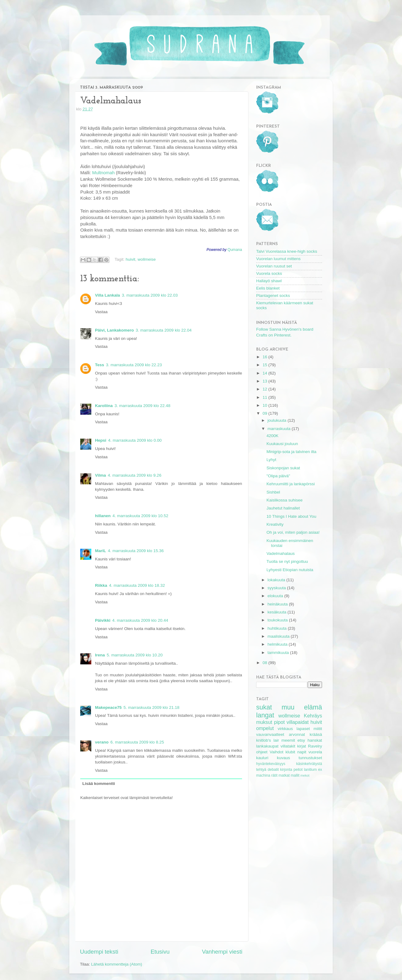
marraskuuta (280, 429)
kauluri (262, 758)
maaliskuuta (279, 636)
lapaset (303, 729)
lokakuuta (277, 580)
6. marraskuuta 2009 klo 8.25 (137, 742)
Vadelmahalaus (281, 553)
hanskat (315, 740)
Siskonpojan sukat (283, 468)
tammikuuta (279, 653)
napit (302, 752)
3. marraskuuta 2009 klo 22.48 (142, 406)
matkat (284, 775)
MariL (100, 551)
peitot (298, 770)
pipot (279, 722)
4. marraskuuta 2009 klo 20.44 (140, 620)
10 (265, 405)
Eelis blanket (268, 288)
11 (265, 397)
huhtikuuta (278, 628)
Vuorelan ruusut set (274, 266)
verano (102, 742)
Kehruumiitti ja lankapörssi (291, 484)
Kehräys (313, 716)
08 (265, 663)
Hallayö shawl (269, 281)
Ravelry (315, 746)
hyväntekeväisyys (271, 764)
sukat (264, 707)
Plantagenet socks (273, 296)
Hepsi (101, 440)
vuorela (315, 752)
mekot (305, 775)
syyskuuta (277, 588)
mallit (295, 775)
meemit (288, 740)
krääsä (316, 734)
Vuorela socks (269, 273)
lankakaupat (267, 746)
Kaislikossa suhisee (285, 500)
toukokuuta (278, 620)
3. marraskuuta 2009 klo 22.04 (164, 330)
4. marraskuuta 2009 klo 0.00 (135, 440)
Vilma (100, 475)
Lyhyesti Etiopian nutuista (290, 570)
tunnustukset (310, 758)
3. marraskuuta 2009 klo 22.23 (134, 365)
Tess (100, 365)
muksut (264, 722)
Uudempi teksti (99, 952)
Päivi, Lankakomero (114, 330)
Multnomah (103, 173)
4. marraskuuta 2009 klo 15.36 (136, 551)
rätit (274, 775)
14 (265, 373)
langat (265, 715)
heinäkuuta (278, 604)
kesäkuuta (277, 612)
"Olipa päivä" (278, 476)
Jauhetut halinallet (283, 508)
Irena (100, 655)
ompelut (265, 728)
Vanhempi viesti (222, 952)
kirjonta (286, 770)
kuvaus (284, 758)
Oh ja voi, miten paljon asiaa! (293, 532)
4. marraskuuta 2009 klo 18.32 (137, 585)
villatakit (288, 746)
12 (265, 389)
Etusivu (160, 952)
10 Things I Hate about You (292, 516)
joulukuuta (277, 420)
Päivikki (103, 620)
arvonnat (297, 734)
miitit (318, 729)
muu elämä (302, 707)
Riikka (101, 585)
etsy (301, 740)
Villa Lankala (108, 295)
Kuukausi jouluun (282, 444)
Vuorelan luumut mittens (278, 259)
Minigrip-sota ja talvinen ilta (292, 452)
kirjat (302, 746)
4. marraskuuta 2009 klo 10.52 (140, 516)
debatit (273, 770)
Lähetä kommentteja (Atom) (117, 964)
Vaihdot (277, 752)
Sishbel (273, 492)
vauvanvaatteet (270, 734)
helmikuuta (278, 644)
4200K (273, 436)
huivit (131, 259)
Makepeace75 (108, 707)
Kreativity (275, 524)
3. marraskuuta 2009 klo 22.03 (150, 295)
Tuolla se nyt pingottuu (287, 561)
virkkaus (285, 729)
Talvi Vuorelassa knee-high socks (287, 251)
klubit (290, 752)
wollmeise (147, 259)
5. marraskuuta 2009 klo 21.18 (151, 707)
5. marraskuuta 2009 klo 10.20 (135, 655)
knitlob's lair (267, 740)
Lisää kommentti (99, 784)
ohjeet (262, 752)
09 (265, 413)
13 (265, 381)
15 (265, 365)
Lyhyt (271, 460)
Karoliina (104, 406)
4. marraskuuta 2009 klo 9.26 (135, 475)
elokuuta (276, 596)
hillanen (103, 516)
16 (265, 357)
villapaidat (298, 722)
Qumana (235, 250)
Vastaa (101, 312)
